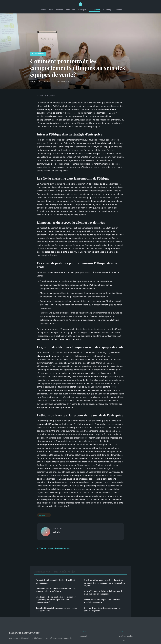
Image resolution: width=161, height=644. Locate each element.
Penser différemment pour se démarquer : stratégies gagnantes (103, 601)
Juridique (82, 10)
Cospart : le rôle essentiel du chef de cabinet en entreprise (55, 581)
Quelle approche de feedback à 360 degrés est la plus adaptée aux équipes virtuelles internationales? (56, 599)
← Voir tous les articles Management (54, 548)
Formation (71, 10)
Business (59, 10)
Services (118, 10)
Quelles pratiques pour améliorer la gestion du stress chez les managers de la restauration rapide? (104, 583)
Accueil (43, 10)
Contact (122, 640)
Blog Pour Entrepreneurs (24, 632)
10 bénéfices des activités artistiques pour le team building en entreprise (103, 592)
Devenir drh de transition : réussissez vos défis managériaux (102, 609)
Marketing (107, 10)
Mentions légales (126, 636)
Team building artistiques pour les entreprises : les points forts (56, 609)
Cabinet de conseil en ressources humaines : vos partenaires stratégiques (55, 590)
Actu (51, 10)
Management (94, 10)
